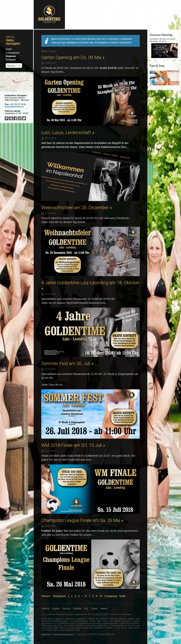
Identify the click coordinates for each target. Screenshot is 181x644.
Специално (13, 53)
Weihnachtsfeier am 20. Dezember (77, 208)
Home (44, 51)
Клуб (9, 49)
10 (101, 596)
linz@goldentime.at (14, 107)
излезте (114, 614)
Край (122, 596)
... (113, 609)
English (56, 609)
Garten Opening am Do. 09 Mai (73, 57)
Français (66, 609)
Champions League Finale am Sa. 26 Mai (82, 520)
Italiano (104, 609)
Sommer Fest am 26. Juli (67, 364)
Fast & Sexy (157, 66)
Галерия (11, 60)
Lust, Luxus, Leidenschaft (68, 133)
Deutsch (45, 609)
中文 (86, 609)
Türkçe (94, 609)
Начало (46, 596)
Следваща (111, 596)
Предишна (59, 596)
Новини (11, 56)
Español (77, 609)
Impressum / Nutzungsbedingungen (58, 634)
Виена (10, 37)
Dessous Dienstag (161, 35)
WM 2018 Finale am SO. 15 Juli (73, 445)
